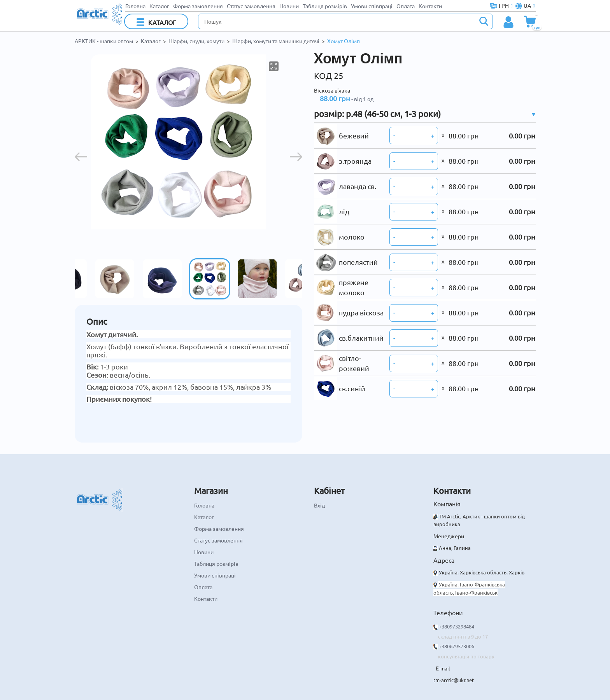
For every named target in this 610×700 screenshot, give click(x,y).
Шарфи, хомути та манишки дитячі (276, 41)
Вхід (319, 505)
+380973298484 (457, 626)
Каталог (159, 6)
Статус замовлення (251, 6)
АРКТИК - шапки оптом (104, 41)
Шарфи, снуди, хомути (196, 41)
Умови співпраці (372, 6)
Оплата (406, 6)
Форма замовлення (198, 6)
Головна (135, 6)
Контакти (430, 6)
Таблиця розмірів (325, 6)
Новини (289, 6)
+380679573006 (457, 646)
